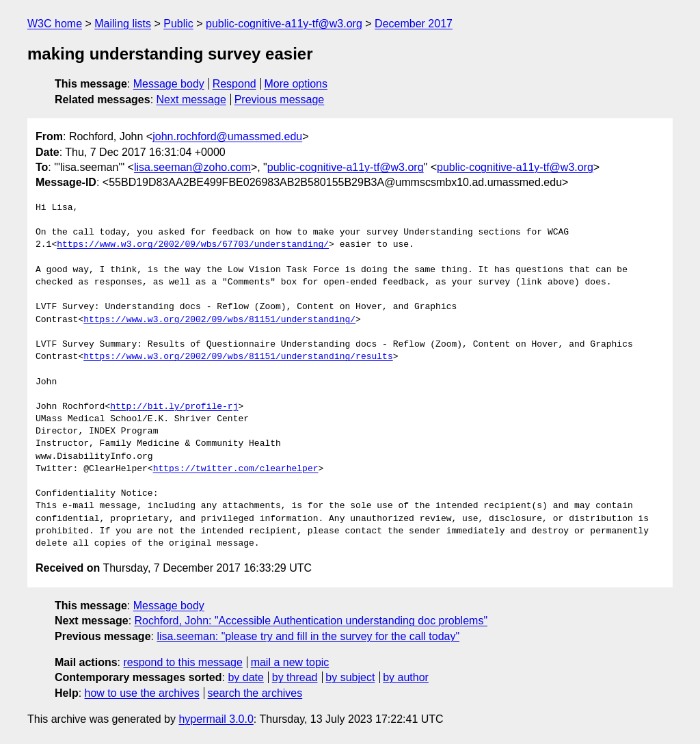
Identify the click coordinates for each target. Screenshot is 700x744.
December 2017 (414, 24)
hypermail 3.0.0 (216, 719)
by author (406, 677)
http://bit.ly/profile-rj (174, 407)
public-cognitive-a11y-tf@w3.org (284, 24)
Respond (234, 84)
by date (245, 677)
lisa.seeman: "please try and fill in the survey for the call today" (308, 636)
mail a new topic (290, 662)
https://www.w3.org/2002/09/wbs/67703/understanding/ (193, 245)
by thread (295, 677)
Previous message (280, 99)
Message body (169, 84)
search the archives (255, 693)
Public (178, 24)
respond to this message (183, 662)
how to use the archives (142, 693)
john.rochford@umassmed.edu (227, 136)
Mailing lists (123, 24)
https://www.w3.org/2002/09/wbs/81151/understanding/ (219, 320)
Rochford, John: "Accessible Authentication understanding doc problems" (311, 621)
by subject (350, 677)
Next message (191, 99)
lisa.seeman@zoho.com (192, 167)
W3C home (55, 24)
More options (296, 84)
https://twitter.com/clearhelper (236, 469)
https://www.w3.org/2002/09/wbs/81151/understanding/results (238, 357)
